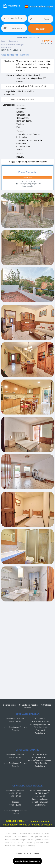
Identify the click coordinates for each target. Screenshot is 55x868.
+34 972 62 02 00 (42, 757)
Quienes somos (10, 705)
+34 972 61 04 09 (42, 793)
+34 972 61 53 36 (42, 721)
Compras (12, 41)
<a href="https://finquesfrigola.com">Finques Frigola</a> (27, 649)
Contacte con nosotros (29, 705)
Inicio (33, 6)
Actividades (46, 705)
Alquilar (40, 6)
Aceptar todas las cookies (27, 861)
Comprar (49, 6)
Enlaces (27, 708)
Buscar (40, 29)
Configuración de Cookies (27, 853)
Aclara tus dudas (27, 186)
